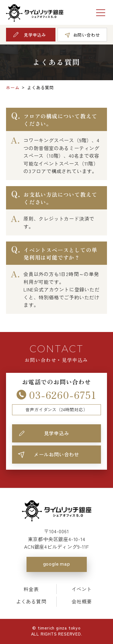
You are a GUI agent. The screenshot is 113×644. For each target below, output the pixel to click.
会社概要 (82, 601)
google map (57, 563)
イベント (82, 589)
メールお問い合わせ (56, 454)
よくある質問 (31, 601)
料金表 (31, 589)
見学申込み (57, 433)
